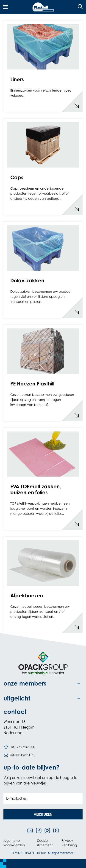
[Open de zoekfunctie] (79, 7)
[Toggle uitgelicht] (43, 699)
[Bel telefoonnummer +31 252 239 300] (19, 747)
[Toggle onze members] (43, 684)
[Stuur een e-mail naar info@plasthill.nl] (19, 755)
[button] (43, 814)
